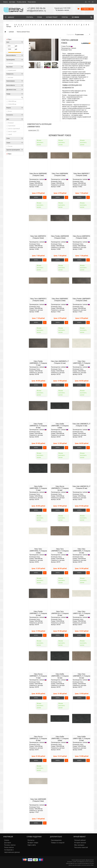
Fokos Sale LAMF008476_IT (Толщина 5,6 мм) (60, 362)
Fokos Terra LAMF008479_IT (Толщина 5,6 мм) (82, 676)
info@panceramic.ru (36, 11)
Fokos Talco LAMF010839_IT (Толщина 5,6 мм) (82, 551)
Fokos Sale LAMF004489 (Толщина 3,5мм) (38, 800)
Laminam (11, 32)
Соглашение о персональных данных (12, 851)
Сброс (9, 39)
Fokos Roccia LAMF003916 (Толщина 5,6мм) (81, 237)
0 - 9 (16, 25)
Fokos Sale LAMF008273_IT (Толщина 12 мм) (81, 425)
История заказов (80, 843)
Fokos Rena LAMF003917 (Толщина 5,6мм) (81, 174)
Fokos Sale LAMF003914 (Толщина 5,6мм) (38, 237)
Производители (56, 840)
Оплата (5, 2)
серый (10, 134)
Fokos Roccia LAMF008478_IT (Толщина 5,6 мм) (60, 488)
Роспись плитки (21, 2)
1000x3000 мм (12, 101)
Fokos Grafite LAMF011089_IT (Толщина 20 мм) (82, 738)
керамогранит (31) (34, 130)
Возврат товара (33, 843)
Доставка (12, 2)
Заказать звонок (62, 10)
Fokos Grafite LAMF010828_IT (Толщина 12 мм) (38, 488)
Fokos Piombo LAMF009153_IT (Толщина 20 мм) (38, 426)
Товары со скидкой (58, 843)
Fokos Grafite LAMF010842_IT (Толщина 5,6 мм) (60, 676)
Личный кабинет (80, 840)
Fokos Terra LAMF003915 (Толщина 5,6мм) (38, 300)
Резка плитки (32, 2)
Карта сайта (32, 845)
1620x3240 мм (12, 104)
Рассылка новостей (81, 847)
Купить (36, 197)
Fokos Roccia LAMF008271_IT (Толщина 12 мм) (38, 676)
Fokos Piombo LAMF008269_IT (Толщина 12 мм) (38, 363)
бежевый (11, 123)
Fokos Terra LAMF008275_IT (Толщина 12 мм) (60, 551)
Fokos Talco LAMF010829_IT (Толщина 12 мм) (82, 363)
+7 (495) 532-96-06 (36, 8)
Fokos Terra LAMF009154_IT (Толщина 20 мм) (60, 613)
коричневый (12, 126)
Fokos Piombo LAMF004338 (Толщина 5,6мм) (60, 237)
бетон (10, 111)
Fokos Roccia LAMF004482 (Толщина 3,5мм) (38, 174)
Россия (10, 146)
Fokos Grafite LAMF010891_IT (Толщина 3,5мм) (60, 426)
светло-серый (12, 131)
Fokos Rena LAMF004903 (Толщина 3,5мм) (60, 300)
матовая (11, 77)
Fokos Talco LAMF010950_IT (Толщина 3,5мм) (38, 551)
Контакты (31, 840)
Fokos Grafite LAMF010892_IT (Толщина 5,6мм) (60, 738)
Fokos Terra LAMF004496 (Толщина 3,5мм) (60, 174)
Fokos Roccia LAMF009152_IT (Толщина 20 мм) (38, 738)
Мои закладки (79, 845)
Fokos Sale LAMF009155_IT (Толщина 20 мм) (81, 487)
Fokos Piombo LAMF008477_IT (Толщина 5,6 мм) (38, 613)
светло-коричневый (14, 129)
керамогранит (12, 70)
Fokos (38, 181)
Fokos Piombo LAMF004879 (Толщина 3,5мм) (82, 300)
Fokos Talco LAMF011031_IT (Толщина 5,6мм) (82, 613)
